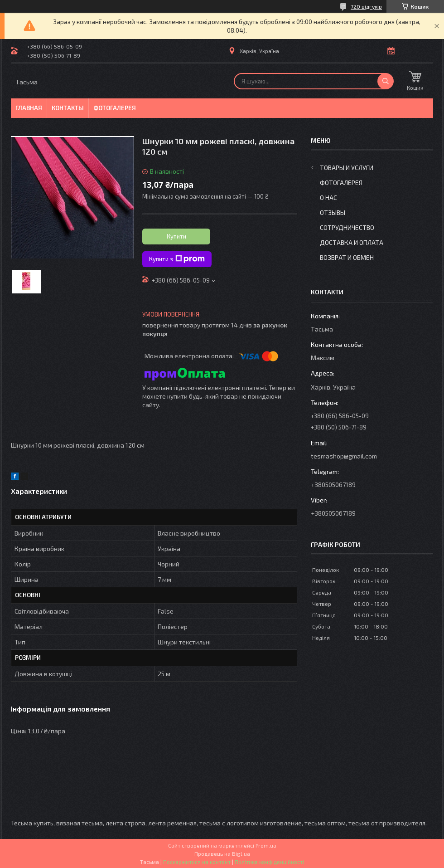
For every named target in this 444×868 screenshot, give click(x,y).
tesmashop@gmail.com (344, 456)
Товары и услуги (347, 168)
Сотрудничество (347, 227)
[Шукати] (386, 81)
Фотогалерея (115, 108)
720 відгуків (366, 6)
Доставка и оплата (352, 242)
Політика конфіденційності (269, 862)
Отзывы (333, 212)
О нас (328, 197)
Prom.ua (266, 845)
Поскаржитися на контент (197, 862)
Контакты (68, 108)
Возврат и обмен (347, 257)
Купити (176, 236)
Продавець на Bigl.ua (222, 853)
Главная (29, 108)
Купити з (177, 259)
